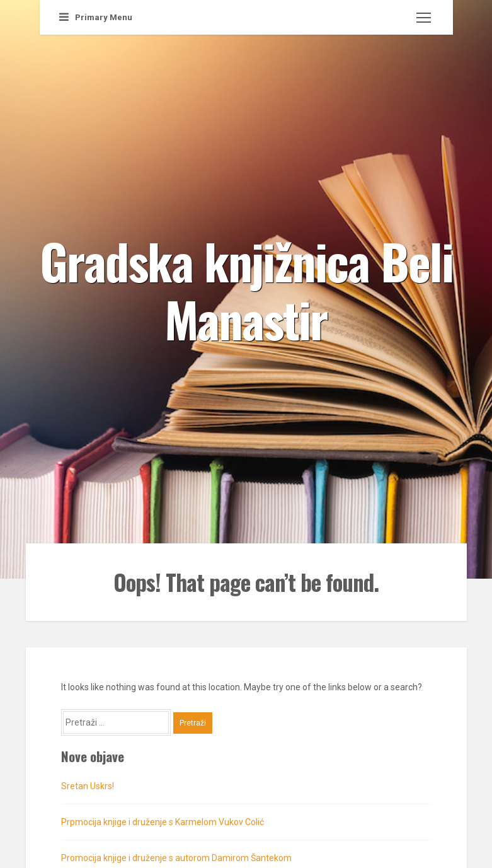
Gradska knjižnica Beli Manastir (246, 289)
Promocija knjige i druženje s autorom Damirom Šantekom (176, 858)
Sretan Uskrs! (88, 786)
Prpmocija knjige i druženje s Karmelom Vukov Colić (163, 822)
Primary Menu (96, 17)
